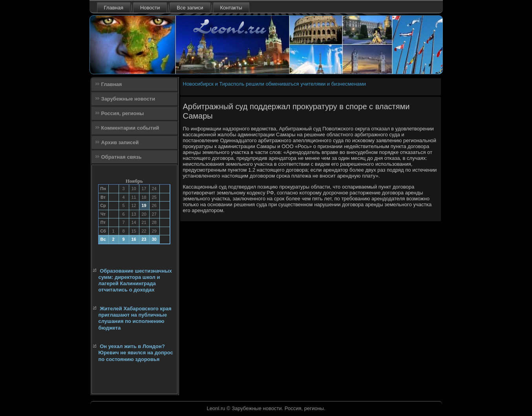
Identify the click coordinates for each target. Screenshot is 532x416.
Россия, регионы (123, 113)
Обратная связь (122, 157)
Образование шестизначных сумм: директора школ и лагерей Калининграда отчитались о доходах (135, 280)
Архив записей (120, 142)
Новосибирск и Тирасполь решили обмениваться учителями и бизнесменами (275, 84)
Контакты (231, 8)
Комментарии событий (130, 128)
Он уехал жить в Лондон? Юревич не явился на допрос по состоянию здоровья (136, 353)
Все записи (190, 8)
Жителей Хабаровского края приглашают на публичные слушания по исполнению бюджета (135, 318)
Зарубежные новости (128, 99)
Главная (114, 8)
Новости (150, 8)
